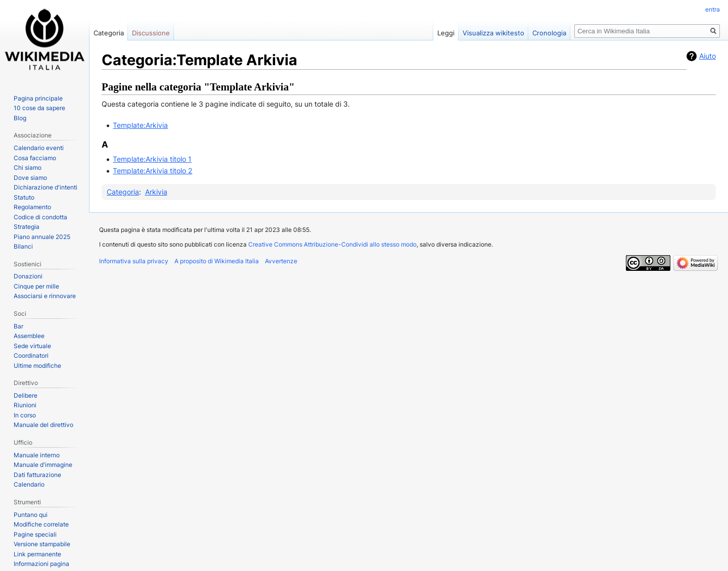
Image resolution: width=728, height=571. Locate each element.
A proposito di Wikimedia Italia (217, 261)
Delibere (26, 395)
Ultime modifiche (37, 366)
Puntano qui (31, 515)
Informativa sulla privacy (134, 261)
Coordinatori (31, 355)
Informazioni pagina (41, 564)
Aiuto (708, 56)
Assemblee (29, 336)
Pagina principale (38, 98)
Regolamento (32, 207)
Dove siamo (30, 178)
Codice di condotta (40, 217)
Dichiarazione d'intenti (45, 187)
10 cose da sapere (39, 108)
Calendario (29, 484)
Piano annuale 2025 (42, 237)
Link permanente (37, 554)
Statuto (24, 197)
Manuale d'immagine (43, 465)
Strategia (27, 227)
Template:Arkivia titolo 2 (152, 171)
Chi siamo (28, 168)
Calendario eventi (39, 148)
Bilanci (23, 246)
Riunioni (25, 405)
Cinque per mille (36, 286)
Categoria (123, 192)
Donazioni (28, 276)
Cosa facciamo (35, 158)
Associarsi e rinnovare (45, 296)
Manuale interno (37, 455)
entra (713, 9)
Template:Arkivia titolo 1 (152, 159)
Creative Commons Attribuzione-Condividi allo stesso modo (332, 244)
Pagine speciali (35, 534)
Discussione (151, 33)
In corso (25, 415)
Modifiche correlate (41, 524)
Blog (20, 118)
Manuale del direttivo (43, 425)
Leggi (446, 33)
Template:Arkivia (140, 125)
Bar (18, 326)
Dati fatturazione (37, 475)
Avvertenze (281, 261)
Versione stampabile (42, 544)
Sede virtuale (32, 346)
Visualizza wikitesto (493, 33)
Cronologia (549, 33)
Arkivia (156, 192)
